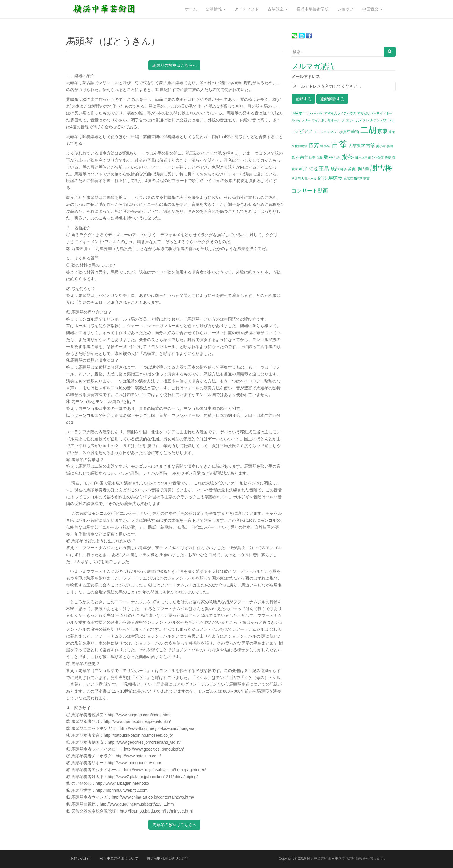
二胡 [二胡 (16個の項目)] (368, 130)
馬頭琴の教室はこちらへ (174, 65)
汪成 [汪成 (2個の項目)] (313, 169)
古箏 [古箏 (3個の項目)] (370, 145)
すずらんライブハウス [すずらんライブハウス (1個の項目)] (340, 113)
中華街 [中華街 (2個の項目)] (353, 132)
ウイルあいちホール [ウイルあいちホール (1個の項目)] (326, 120)
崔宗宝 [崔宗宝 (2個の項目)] (302, 157)
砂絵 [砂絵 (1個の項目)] (344, 169)
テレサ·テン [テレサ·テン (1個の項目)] (371, 120)
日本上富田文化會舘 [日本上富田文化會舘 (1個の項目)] (369, 158)
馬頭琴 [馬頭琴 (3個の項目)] (335, 178)
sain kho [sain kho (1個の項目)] (318, 113)
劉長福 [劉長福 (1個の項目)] (325, 146)
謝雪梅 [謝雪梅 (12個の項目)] (381, 168)
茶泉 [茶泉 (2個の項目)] (352, 169)
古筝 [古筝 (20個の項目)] (339, 144)
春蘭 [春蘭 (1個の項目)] (388, 158)
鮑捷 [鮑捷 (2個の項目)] (358, 178)
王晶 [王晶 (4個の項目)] (324, 169)
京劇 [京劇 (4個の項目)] (383, 131)
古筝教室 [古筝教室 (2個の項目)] (357, 146)
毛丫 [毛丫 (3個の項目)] (304, 169)
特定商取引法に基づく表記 (168, 858)
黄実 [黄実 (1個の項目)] (366, 179)
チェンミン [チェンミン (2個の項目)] (352, 120)
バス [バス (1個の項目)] (384, 120)
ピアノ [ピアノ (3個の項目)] (306, 131)
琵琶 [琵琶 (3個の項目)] (335, 169)
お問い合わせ (81, 858)
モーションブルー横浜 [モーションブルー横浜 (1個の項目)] (330, 132)
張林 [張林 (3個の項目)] (329, 157)
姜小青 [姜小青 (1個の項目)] (381, 146)
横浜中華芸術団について (119, 858)
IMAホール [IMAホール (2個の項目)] (301, 113)
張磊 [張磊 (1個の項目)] (337, 158)
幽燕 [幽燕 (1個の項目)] (312, 158)
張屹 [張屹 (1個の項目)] (320, 158)
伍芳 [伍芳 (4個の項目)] (314, 145)
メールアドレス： (308, 77)
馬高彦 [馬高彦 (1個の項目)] (348, 179)
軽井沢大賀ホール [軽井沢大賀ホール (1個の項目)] (304, 179)
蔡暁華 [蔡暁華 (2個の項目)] (363, 169)
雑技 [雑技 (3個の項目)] (323, 178)
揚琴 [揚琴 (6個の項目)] (348, 157)
